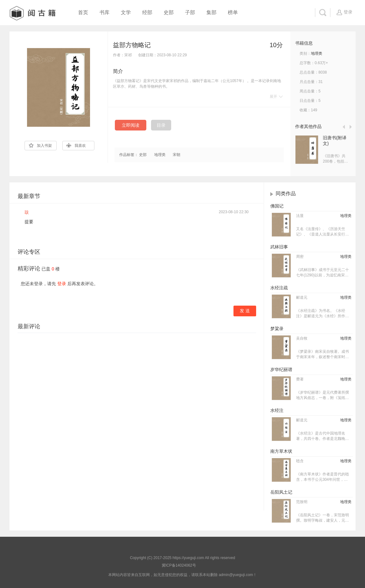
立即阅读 (131, 125)
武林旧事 (279, 247)
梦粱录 (277, 329)
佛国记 (277, 206)
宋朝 (177, 155)
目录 (161, 125)
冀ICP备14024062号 (179, 565)
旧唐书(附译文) (335, 141)
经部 (147, 12)
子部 (190, 12)
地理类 (160, 155)
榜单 (233, 12)
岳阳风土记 (281, 492)
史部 (169, 12)
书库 (104, 12)
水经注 (277, 410)
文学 (126, 12)
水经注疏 (279, 288)
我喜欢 (76, 145)
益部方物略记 (132, 45)
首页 (83, 12)
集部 (211, 12)
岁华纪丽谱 (281, 369)
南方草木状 (281, 451)
